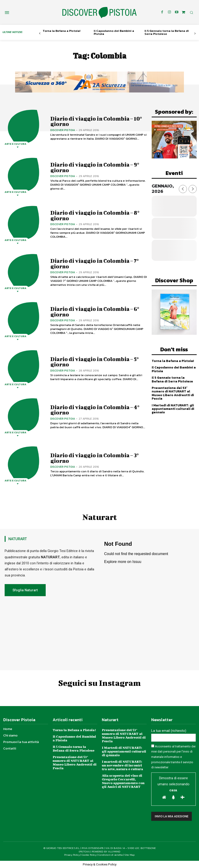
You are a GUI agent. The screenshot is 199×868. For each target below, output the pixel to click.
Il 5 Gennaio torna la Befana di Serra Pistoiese (167, 32)
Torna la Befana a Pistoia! (61, 31)
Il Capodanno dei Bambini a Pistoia (114, 32)
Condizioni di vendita (111, 855)
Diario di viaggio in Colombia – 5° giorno (94, 362)
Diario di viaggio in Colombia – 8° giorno (95, 215)
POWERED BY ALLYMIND (106, 851)
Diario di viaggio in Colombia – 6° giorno (95, 312)
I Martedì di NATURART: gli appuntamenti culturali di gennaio (173, 409)
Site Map (130, 855)
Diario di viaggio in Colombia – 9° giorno (95, 167)
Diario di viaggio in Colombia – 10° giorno (96, 121)
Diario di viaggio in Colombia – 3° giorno (94, 458)
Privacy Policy (72, 855)
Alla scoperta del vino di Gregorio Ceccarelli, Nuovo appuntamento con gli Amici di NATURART (123, 781)
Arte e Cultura (15, 144)
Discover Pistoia (63, 130)
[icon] (183, 12)
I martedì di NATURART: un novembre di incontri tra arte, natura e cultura (122, 765)
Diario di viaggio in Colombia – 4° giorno (95, 410)
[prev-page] (40, 34)
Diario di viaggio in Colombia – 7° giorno (94, 264)
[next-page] (195, 34)
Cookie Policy (89, 855)
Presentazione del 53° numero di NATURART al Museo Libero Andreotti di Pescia (173, 393)
